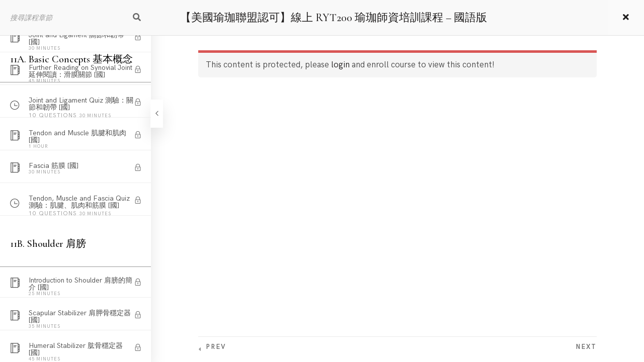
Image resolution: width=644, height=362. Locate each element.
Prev (216, 347)
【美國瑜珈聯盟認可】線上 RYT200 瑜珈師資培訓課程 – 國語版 (334, 18)
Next (586, 347)
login (340, 65)
